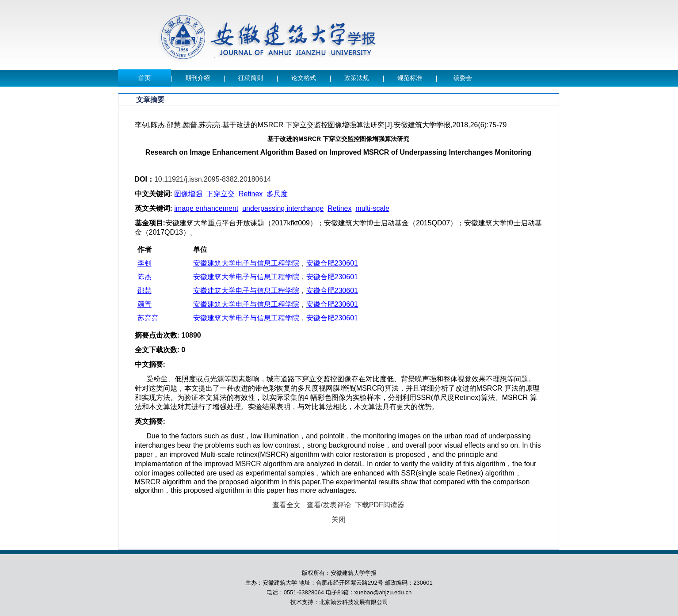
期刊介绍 (198, 78)
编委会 (463, 78)
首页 (145, 78)
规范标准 (410, 78)
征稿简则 (251, 78)
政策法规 (357, 78)
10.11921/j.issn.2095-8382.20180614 (213, 179)
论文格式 (304, 78)
